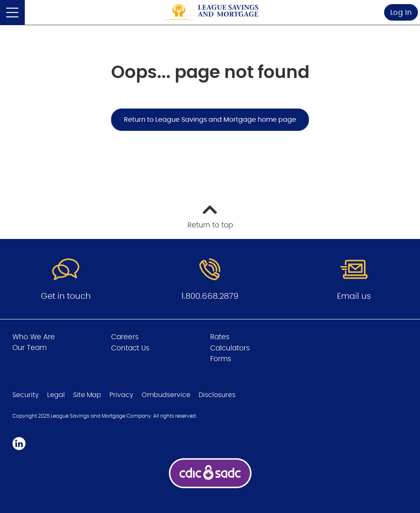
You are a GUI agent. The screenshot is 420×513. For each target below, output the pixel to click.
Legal (56, 395)
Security (26, 395)
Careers (125, 337)
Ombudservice (166, 395)
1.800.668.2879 (210, 296)
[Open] (12, 12)
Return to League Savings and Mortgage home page (210, 120)
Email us (354, 296)
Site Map (87, 395)
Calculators (230, 348)
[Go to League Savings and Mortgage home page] (210, 13)
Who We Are (34, 337)
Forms (221, 359)
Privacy (121, 395)
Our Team (30, 348)
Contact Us (130, 348)
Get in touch (66, 296)
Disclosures (217, 395)
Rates (220, 337)
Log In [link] (401, 13)
